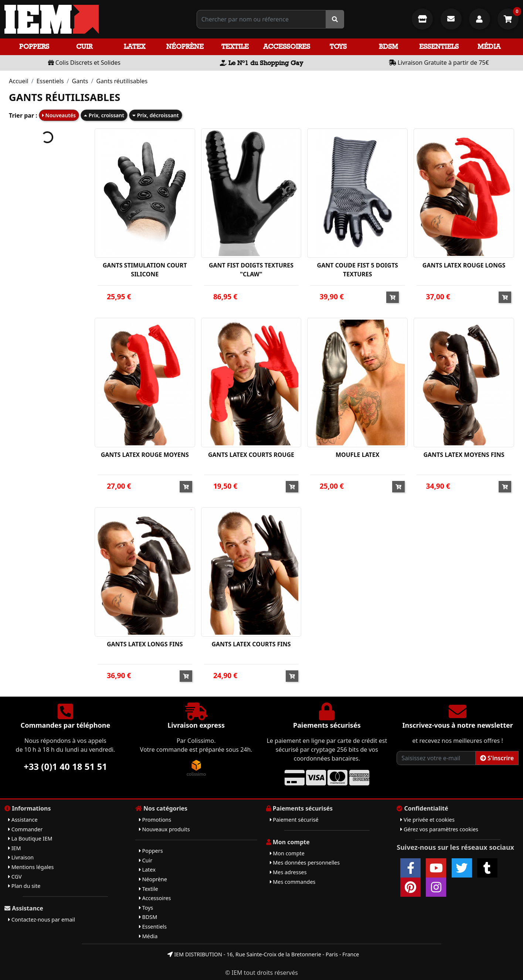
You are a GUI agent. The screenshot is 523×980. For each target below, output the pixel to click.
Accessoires (287, 46)
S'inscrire (497, 758)
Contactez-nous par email (42, 920)
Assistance (23, 820)
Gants (80, 81)
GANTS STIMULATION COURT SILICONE (145, 270)
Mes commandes (293, 882)
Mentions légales (31, 867)
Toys (338, 46)
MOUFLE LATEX (358, 455)
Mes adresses (288, 872)
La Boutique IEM (30, 838)
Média (489, 46)
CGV (15, 877)
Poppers (34, 46)
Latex (135, 46)
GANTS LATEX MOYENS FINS (464, 455)
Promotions (155, 820)
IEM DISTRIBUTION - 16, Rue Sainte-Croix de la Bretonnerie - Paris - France (263, 954)
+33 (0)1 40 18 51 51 (65, 766)
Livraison (21, 857)
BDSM (388, 46)
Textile (235, 46)
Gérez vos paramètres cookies (439, 829)
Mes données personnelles (305, 863)
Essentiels (439, 46)
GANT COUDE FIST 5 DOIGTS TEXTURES (358, 270)
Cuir (84, 46)
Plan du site (24, 886)
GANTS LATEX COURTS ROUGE (251, 455)
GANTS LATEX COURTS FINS (251, 644)
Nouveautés (59, 115)
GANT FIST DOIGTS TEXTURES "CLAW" (251, 270)
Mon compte (287, 853)
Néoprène (185, 46)
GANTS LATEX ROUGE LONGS (464, 265)
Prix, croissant (104, 115)
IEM (15, 848)
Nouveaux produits (164, 829)
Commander (25, 829)
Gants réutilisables (122, 81)
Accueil (19, 81)
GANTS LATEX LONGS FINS (145, 644)
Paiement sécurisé (294, 820)
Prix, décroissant (156, 115)
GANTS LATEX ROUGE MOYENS (145, 455)
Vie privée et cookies (427, 820)
